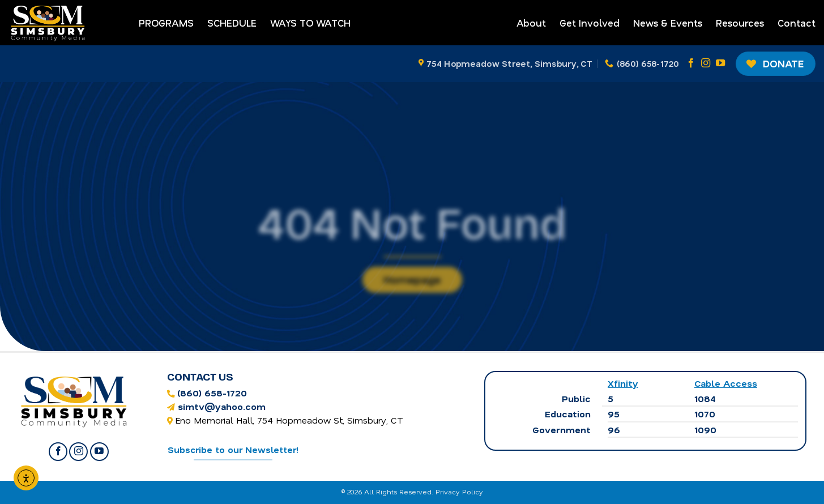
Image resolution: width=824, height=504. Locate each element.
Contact (797, 23)
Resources (740, 23)
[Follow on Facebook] (691, 63)
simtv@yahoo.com (222, 406)
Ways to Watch (310, 23)
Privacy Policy (459, 492)
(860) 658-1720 (212, 393)
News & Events (668, 23)
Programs (166, 23)
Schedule (232, 23)
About (531, 23)
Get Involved (590, 23)
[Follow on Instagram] (706, 63)
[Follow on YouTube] (720, 63)
